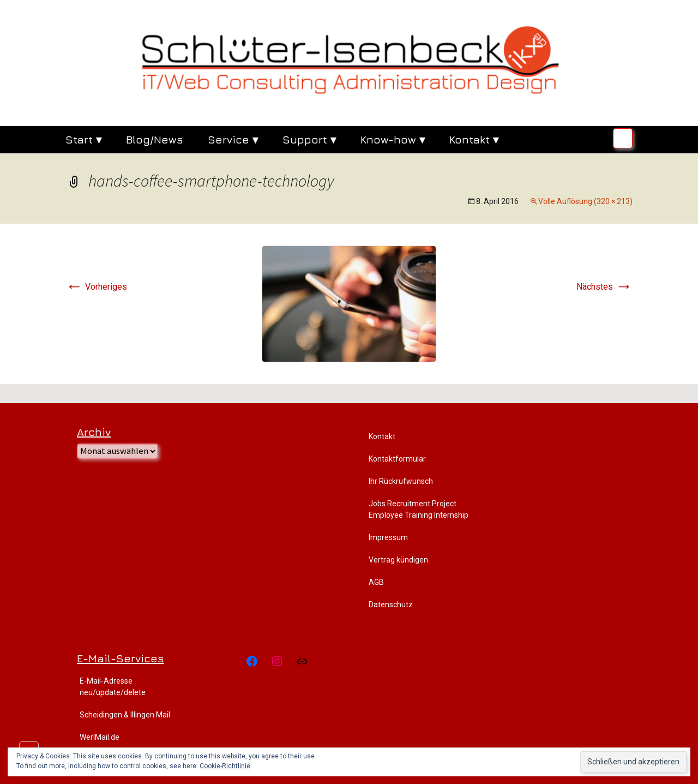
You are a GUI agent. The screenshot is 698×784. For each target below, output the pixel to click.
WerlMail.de (100, 737)
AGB (376, 582)
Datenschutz (391, 605)
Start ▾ (83, 139)
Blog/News (155, 139)
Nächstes (604, 287)
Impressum (388, 537)
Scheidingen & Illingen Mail (125, 715)
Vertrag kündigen (398, 560)
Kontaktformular (397, 459)
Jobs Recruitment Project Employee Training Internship (419, 509)
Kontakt (382, 436)
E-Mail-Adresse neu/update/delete (113, 687)
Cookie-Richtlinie (225, 766)
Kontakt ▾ (474, 139)
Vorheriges (96, 287)
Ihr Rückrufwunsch (401, 481)
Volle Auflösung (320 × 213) (585, 201)
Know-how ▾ (393, 139)
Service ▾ (233, 139)
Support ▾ (309, 139)
